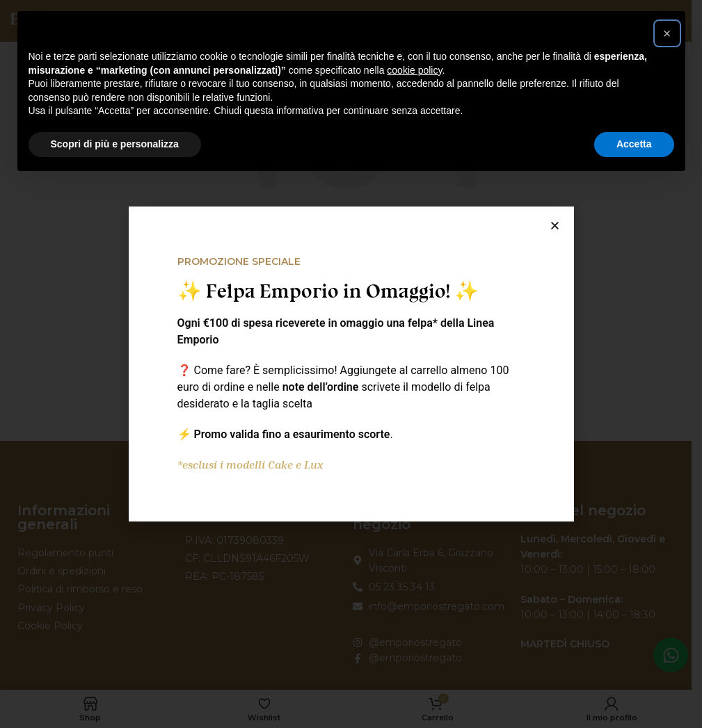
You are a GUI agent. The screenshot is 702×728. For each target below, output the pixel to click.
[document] (351, 364)
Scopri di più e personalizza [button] (115, 144)
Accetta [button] (634, 144)
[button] (667, 33)
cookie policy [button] (414, 70)
